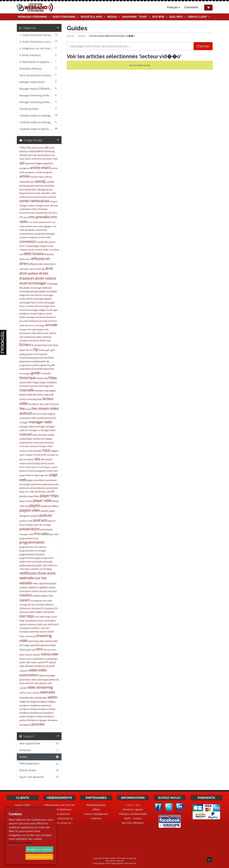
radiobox (35, 569)
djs (43, 269)
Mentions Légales (133, 809)
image (35, 382)
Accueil (70, 36)
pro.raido (54, 534)
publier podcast (27, 565)
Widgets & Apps (93, 17)
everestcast (30, 337)
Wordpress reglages (37, 720)
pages (30, 480)
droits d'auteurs (34, 276)
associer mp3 (37, 177)
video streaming (40, 687)
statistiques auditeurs (30, 628)
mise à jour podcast (29, 446)
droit (49, 268)
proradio (38, 562)
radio (45, 565)
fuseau (42, 350)
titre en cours (50, 650)
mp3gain (54, 451)
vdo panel (50, 666)
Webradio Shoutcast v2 (59, 818)
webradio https (27, 698)
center (24, 201)
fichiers (25, 345)
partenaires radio (50, 484)
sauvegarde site (27, 605)
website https (41, 698)
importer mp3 (36, 386)
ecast (24, 283)
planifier (23, 496)
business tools (33, 193)
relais (36, 583)
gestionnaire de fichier (43, 358)
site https (27, 616)
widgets (52, 702)
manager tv (34, 430)
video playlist (40, 683)
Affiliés (96, 809)
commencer (41, 230)
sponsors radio (35, 624)
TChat (144, 17)
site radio (39, 617)
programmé (48, 558)
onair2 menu (31, 467)
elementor (40, 317)
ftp (36, 349)
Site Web (160, 17)
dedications (25, 259)
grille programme (41, 365)
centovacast (40, 201)
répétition (43, 587)
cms (26, 217)
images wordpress (48, 382)
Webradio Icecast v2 (59, 823)
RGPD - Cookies (133, 818)
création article (27, 250)
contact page (33, 246)
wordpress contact (46, 709)
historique (27, 378)
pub (51, 562)
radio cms (52, 565)
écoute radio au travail (41, 314)
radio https (25, 569)
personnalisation (38, 488)
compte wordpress (28, 237)
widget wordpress (39, 702)
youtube (38, 724)
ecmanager (37, 283)
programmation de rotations (33, 547)
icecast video (26, 382)
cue (21, 254)
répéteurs (33, 587)
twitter (34, 662)
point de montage (42, 525)
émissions (30, 325)
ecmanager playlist (42, 299)
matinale (43, 435)
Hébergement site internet (59, 805)
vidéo (33, 670)
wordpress (24, 705)
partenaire (36, 484)
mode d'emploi (34, 451)
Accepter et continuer (39, 849)
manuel (25, 434)
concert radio (44, 237)
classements (42, 213)
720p (29, 148)
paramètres (39, 480)
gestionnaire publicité (30, 361)
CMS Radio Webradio (59, 809)
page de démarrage (29, 475)
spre (45, 624)
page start (44, 475)
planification (41, 492)
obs (37, 459)
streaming (30, 636)
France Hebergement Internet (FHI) (121, 863)
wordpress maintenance (31, 713)
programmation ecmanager (33, 551)
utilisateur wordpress (35, 666)
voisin (29, 693)
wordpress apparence (41, 705)
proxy (45, 562)
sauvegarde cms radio (41, 601)
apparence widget (33, 163)
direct (47, 264)
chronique (43, 209)
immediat (24, 386)
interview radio (42, 391)
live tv (35, 414)
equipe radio (43, 329)
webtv (53, 697)
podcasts (40, 520)
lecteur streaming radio (31, 399)
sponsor (23, 624)
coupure (43, 246)
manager (24, 422)
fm (32, 350)
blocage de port (45, 189)
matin (35, 435)
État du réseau (39, 770)
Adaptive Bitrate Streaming (42, 151)
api (22, 163)
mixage (42, 446)
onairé (49, 471)
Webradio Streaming (34, 17)
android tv (37, 159)
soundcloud (31, 621)
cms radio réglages (42, 226)
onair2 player (44, 467)
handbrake (46, 373)
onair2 (23, 463)
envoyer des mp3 (28, 329)
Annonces (39, 750)
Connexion (191, 7)
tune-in (23, 659)
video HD (29, 683)
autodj (40, 181)
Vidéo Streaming (65, 17)
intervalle (27, 390)
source (40, 621)
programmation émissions (32, 554)
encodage (40, 325)
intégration (48, 386)
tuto (29, 659)
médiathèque (26, 439)
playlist (35, 505)
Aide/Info (178, 17)
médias (51, 435)
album (28, 159)
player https (49, 496)
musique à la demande (35, 455)
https (53, 378)
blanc (35, 189)
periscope (24, 488)
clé (50, 213)
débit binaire (33, 254)
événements (42, 333)
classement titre (27, 213)
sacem (25, 600)
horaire (40, 378)
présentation (30, 529)
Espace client (199, 17)
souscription (50, 621)
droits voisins (46, 278)
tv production (51, 659)
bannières (49, 186)
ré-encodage (46, 569)
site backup (49, 612)
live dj (28, 409)
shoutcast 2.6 (51, 608)
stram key (34, 632)
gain (48, 350)
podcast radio (26, 521)
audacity (48, 177)
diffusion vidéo (36, 264)
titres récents (26, 655)
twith (28, 662)
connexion (28, 241)
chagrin (54, 201)
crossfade (54, 250)
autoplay (50, 182)
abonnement (38, 148)
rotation (26, 595)
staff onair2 (53, 624)
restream (52, 591)
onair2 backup (33, 463)
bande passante (27, 186)
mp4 (22, 455)
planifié (51, 492)
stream (43, 632)
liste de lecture (52, 404)
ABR (46, 148)
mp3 (46, 450)
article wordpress (44, 172)
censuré (52, 197)
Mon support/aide (39, 743)
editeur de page (27, 317)
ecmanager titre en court (31, 302)
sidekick (39, 612)
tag (32, 645)
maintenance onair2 (46, 418)
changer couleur (27, 205)
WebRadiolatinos (96, 805)
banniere (40, 186)
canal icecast (26, 197)
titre (39, 649)
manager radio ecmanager (32, 427)
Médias (114, 17)
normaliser (28, 459)
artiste (24, 176)
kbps (30, 395)
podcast (46, 515)
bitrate (28, 189)
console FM (42, 242)
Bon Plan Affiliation (133, 823)
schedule (40, 605)
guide (35, 373)
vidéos (23, 693)
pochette (34, 516)
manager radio (41, 422)
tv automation (38, 659)
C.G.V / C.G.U (133, 805)
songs (47, 617)
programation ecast (29, 538)
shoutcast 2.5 (38, 608)
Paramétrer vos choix (39, 857)
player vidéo (43, 500)
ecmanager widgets (37, 310)
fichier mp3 (45, 341)
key (35, 395)
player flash (34, 496)
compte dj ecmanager (44, 234)
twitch (22, 662)
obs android (47, 459)
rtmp (51, 596)
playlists (45, 511)
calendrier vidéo (49, 193)
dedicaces (49, 254)
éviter (39, 337)
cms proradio (39, 217)
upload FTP (43, 662)
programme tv (26, 562)
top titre (37, 655)
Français (174, 7)
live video (43, 414)
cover (51, 246)
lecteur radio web (45, 395)
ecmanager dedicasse (41, 288)
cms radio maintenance (40, 222)
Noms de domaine (59, 814)
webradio (48, 692)
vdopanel (24, 671)
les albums (34, 404)
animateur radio (50, 159)
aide (35, 155)
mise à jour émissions (44, 443)
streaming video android (40, 641)
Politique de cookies (21, 843)
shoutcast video (27, 612)
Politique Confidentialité (133, 814)
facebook (35, 341)
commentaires (26, 234)
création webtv (42, 250)
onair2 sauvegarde (37, 471)
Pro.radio (42, 534)
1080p (22, 148)
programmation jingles (30, 558)
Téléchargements (39, 764)
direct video (36, 269)
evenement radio (28, 333)
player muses (26, 501)
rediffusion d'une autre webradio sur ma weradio (37, 578)
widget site (25, 702)
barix (22, 189)
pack (55, 471)
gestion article (33, 354)
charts (34, 209)
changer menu (43, 205)
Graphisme (129, 17)
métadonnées (26, 443)
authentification (27, 182)
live (22, 408)
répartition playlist (48, 583)
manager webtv (48, 430)
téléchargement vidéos (45, 645)
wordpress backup (28, 709)
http (46, 378)
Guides (82, 36)
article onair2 (41, 168)
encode (51, 325)
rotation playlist (40, 596)
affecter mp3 (26, 155)
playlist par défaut (50, 506)
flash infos (48, 345)
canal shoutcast (40, 197)
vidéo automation (33, 673)
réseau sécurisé (39, 591)
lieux (42, 404)
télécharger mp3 (27, 650)
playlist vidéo (30, 510)
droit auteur (29, 273)
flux (28, 350)
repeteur (24, 587)
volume (36, 693)
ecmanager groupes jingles (32, 291)
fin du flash (37, 345)
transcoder (50, 654)
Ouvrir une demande (39, 777)
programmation (32, 542)
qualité (38, 565)
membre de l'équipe (42, 439)
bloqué (23, 193)
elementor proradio (38, 321)
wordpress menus (35, 716)
